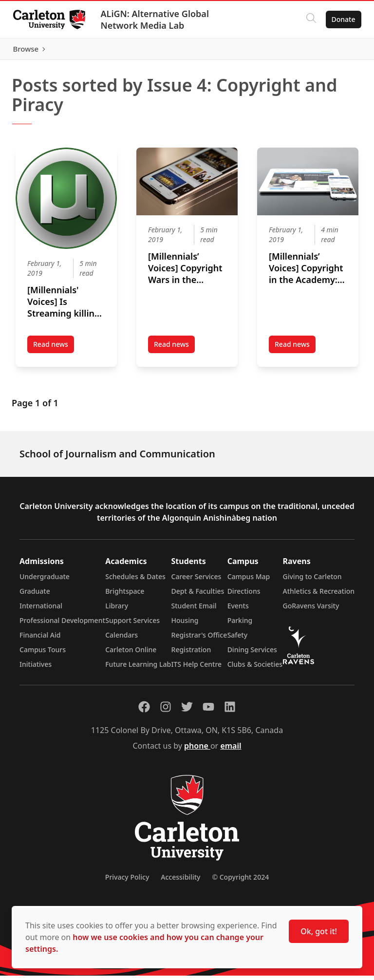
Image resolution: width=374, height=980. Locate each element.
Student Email (194, 610)
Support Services (132, 625)
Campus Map (249, 581)
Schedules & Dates (135, 581)
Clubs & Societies (255, 669)
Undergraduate (45, 581)
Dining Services (252, 654)
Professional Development (62, 625)
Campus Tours (43, 654)
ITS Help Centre (197, 669)
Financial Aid (40, 639)
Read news (54, 351)
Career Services (196, 581)
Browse (340, 51)
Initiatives (36, 669)
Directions (244, 595)
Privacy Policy (127, 881)
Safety (238, 639)
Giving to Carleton (312, 581)
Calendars (122, 639)
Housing (185, 625)
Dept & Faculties (198, 595)
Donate (341, 19)
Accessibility (180, 881)
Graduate (35, 595)
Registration (191, 654)
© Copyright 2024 (240, 881)
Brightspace (125, 595)
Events (238, 610)
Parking (240, 625)
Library (117, 610)
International (41, 610)
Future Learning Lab (138, 669)
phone (197, 750)
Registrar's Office (199, 639)
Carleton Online (131, 654)
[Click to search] (308, 19)
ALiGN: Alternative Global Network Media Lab (157, 19)
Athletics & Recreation (319, 595)
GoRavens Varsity (311, 610)
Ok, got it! (319, 931)
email (231, 750)
